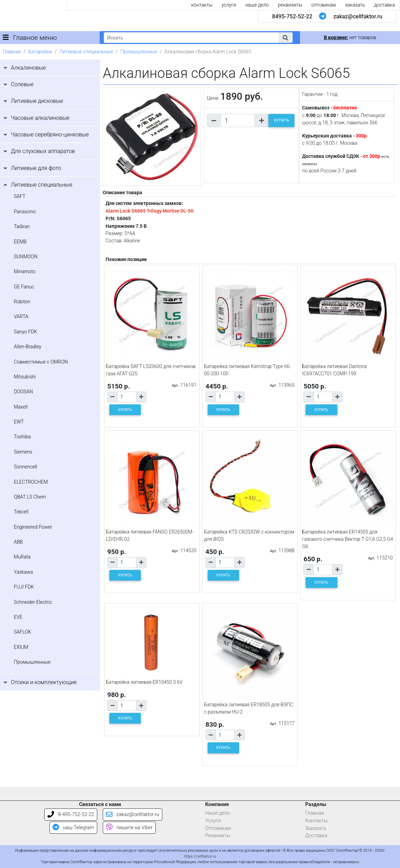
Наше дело (218, 813)
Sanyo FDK (25, 332)
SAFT (20, 196)
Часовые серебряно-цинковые (50, 135)
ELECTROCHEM (31, 482)
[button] (285, 38)
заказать (355, 5)
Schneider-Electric (33, 602)
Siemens (23, 452)
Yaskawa (23, 572)
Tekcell (21, 512)
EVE (18, 617)
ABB (18, 542)
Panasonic (25, 212)
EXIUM (21, 647)
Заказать (316, 828)
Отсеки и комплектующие (44, 682)
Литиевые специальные (86, 52)
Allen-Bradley (28, 347)
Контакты (316, 821)
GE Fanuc (24, 287)
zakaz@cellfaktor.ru (358, 16)
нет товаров (350, 37)
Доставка (316, 836)
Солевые (22, 84)
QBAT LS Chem (30, 497)
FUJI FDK (24, 587)
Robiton (22, 302)
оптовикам (324, 5)
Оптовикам (218, 828)
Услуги (213, 821)
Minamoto (25, 271)
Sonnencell (25, 467)
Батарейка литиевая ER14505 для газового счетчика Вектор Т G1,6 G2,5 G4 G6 (347, 539)
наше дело (257, 5)
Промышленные (139, 52)
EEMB (20, 242)
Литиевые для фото (36, 168)
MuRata (22, 557)
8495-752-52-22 (292, 16)
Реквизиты (218, 836)
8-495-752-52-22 (71, 815)
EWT (19, 422)
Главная (12, 52)
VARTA (21, 316)
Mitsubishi (25, 377)
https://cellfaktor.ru (200, 856)
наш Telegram (73, 828)
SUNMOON (26, 257)
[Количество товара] (238, 120)
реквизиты (290, 5)
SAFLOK (22, 632)
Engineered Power (33, 527)
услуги (229, 5)
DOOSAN (23, 392)
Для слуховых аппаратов (43, 151)
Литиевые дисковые (37, 101)
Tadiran (22, 226)
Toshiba (22, 437)
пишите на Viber (129, 828)
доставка (384, 5)
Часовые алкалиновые (40, 118)
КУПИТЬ (282, 120)
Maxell (21, 407)
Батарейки (40, 52)
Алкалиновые (28, 68)
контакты (202, 5)
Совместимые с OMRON (41, 362)
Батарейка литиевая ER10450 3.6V (144, 682)
